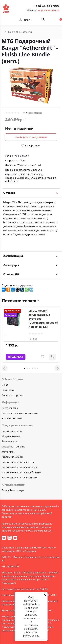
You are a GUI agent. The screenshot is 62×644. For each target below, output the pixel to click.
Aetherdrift (11, 181)
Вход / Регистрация (13, 490)
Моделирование (11, 436)
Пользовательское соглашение (20, 413)
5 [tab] (35, 368)
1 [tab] (24, 368)
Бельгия (38, 170)
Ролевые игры (10, 441)
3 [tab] (30, 368)
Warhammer (8, 452)
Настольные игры (12, 431)
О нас (5, 385)
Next (57, 368)
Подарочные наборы (17, 178)
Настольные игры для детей (18, 462)
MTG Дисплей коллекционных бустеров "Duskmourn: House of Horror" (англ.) (43, 319)
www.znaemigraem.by (40, 531)
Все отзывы (35, 113)
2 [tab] (27, 368)
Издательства (10, 408)
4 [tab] (32, 368)
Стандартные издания (43, 178)
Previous (5, 368)
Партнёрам (8, 390)
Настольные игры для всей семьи (21, 472)
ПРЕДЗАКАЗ (16, 357)
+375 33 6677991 (47, 6)
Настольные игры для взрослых (20, 467)
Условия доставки (12, 418)
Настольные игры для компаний (20, 478)
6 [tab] (38, 368)
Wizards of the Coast (29, 165)
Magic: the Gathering (30, 174)
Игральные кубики (12, 457)
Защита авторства (12, 395)
